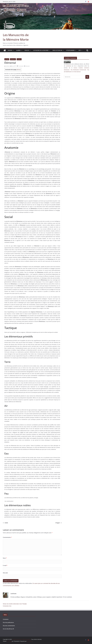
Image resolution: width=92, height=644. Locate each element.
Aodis (5, 523)
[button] (13, 50)
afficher (18, 70)
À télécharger (70, 50)
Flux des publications (8, 622)
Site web (5, 573)
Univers (10, 50)
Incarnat (19, 59)
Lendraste (8, 66)
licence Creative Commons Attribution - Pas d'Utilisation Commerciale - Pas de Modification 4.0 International (77, 70)
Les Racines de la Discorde (41, 50)
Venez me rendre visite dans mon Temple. (15, 604)
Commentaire (7, 537)
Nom (5, 558)
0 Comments (20, 66)
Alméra (18, 50)
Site (80, 50)
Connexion (6, 619)
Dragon (59, 523)
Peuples (27, 50)
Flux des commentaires (9, 626)
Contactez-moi (7, 606)
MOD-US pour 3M (57, 50)
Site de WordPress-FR (8, 629)
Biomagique (13, 59)
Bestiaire (7, 59)
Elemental (27, 66)
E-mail (5, 565)
